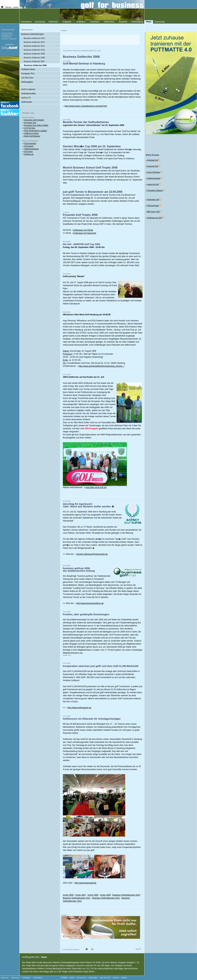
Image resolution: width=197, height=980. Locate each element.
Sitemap (8, 7)
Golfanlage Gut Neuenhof (85, 233)
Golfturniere (109, 22)
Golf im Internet (28, 89)
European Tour (28, 74)
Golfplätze (81, 22)
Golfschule (53, 22)
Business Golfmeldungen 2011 (77, 898)
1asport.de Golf (153, 184)
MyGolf (72, 978)
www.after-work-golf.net (96, 487)
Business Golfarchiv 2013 (34, 38)
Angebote (67, 22)
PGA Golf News (153, 206)
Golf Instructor (81, 978)
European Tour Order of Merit (36, 125)
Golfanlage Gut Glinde (83, 230)
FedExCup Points (31, 133)
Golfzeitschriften (28, 94)
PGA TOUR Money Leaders (35, 131)
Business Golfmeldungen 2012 (106, 898)
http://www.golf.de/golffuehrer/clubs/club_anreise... (101, 366)
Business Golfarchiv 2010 (34, 50)
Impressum (5, 978)
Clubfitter (124, 978)
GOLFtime (28, 151)
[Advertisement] (100, 40)
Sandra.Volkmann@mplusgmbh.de (92, 554)
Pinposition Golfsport (155, 190)
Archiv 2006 (97, 51)
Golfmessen (27, 102)
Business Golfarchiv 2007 (34, 61)
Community (160, 22)
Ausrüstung (40, 22)
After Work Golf (105, 978)
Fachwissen (26, 22)
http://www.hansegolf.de (86, 883)
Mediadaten (26, 978)
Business (123, 22)
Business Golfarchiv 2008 (34, 58)
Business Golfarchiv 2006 (35, 65)
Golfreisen (95, 22)
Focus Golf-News (154, 172)
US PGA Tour (27, 78)
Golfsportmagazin (31, 149)
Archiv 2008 (93, 895)
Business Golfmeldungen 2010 (126, 895)
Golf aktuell (29, 146)
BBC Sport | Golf (153, 212)
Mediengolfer (93, 978)
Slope (44, 957)
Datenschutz (16, 978)
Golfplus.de (29, 154)
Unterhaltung (137, 22)
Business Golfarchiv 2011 (34, 46)
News (71, 51)
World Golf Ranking (32, 136)
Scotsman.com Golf (154, 218)
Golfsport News (28, 69)
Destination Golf (153, 200)
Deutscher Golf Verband (34, 120)
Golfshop (116, 978)
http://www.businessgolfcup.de (90, 603)
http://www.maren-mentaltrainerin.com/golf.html (86, 106)
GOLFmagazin (30, 143)
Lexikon (16, 7)
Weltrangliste (27, 82)
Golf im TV (26, 98)
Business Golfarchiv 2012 (34, 42)
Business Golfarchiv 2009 (34, 54)
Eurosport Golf (153, 166)
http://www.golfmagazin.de (79, 708)
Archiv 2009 (105, 895)
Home (65, 51)
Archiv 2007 (80, 895)
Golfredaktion (38, 978)
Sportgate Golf (153, 160)
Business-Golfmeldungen (83, 51)
